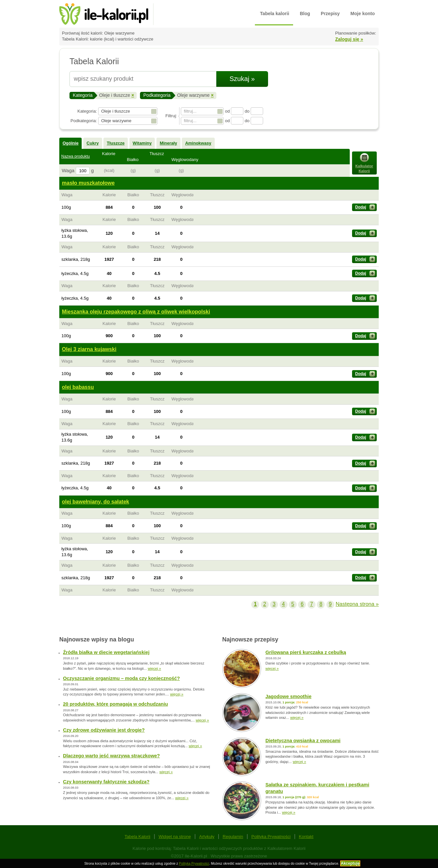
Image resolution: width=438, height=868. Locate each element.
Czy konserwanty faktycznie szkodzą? (106, 782)
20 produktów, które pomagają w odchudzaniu (115, 704)
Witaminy (142, 143)
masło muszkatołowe (88, 183)
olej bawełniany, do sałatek (96, 502)
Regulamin (233, 837)
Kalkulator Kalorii (364, 163)
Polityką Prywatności (194, 864)
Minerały (168, 143)
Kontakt (306, 837)
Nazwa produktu (76, 156)
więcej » (154, 668)
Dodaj (365, 207)
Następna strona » (357, 604)
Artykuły (207, 837)
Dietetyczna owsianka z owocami (303, 741)
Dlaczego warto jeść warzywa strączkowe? (111, 756)
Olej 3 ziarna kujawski (89, 349)
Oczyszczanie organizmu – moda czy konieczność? (121, 678)
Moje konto (363, 14)
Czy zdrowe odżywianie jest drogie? (104, 730)
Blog (305, 14)
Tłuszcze (116, 143)
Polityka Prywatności (271, 837)
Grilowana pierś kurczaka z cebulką (306, 652)
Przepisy (330, 14)
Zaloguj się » (349, 39)
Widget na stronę (175, 837)
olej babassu (78, 387)
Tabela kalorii (275, 14)
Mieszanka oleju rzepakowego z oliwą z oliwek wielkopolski (136, 312)
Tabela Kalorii (137, 837)
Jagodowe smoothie (288, 696)
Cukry (93, 143)
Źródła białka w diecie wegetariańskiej (106, 652)
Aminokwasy (198, 143)
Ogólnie (70, 143)
